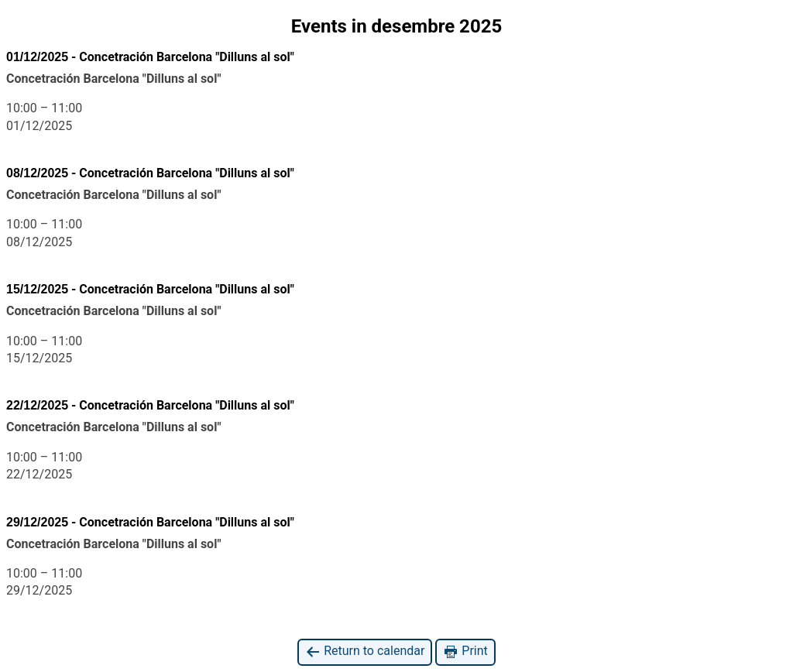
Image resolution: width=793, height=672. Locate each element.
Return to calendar (365, 651)
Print (465, 651)
